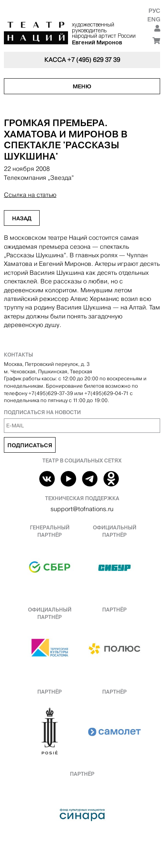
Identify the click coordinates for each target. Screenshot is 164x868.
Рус (154, 11)
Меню (82, 86)
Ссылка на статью (30, 195)
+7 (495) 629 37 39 (94, 60)
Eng (154, 19)
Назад (22, 218)
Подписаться (30, 445)
